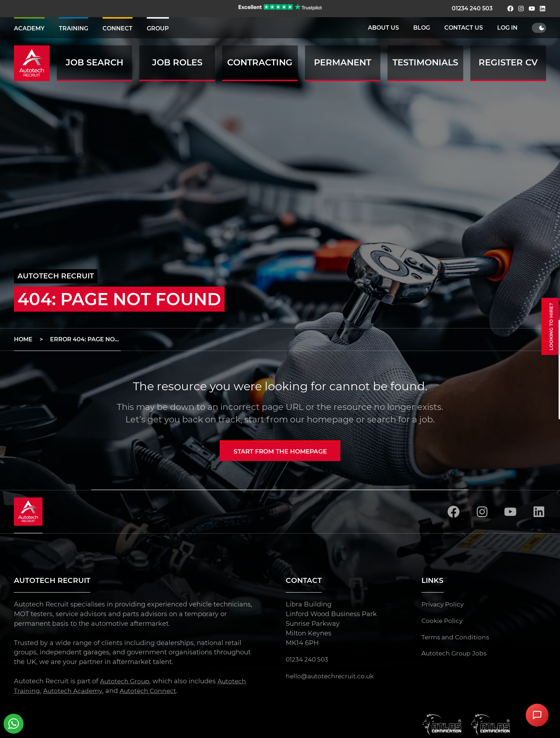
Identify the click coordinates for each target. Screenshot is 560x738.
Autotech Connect (152, 691)
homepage (330, 419)
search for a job (400, 419)
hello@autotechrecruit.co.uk (331, 677)
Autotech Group (126, 682)
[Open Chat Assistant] (537, 715)
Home (23, 339)
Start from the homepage (280, 452)
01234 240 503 (472, 8)
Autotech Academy (74, 691)
